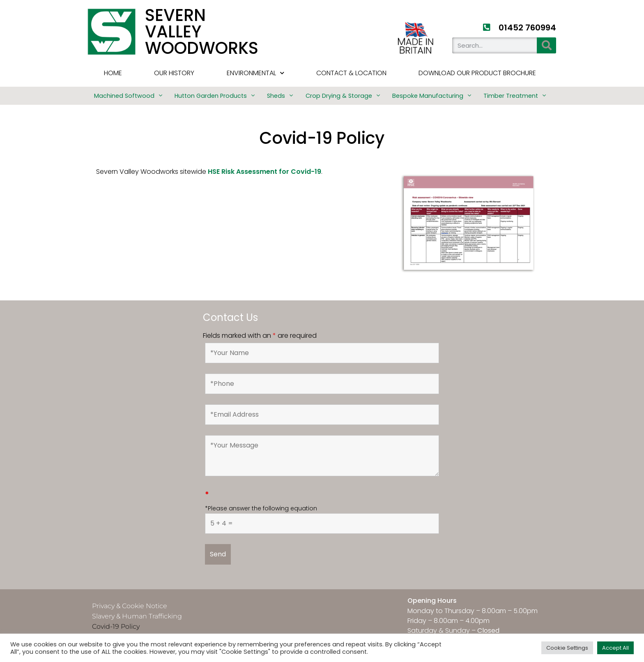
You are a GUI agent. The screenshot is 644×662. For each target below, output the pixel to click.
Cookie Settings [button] (567, 648)
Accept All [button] (615, 648)
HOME (113, 73)
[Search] (546, 45)
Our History (174, 73)
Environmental (255, 73)
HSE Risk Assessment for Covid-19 (264, 172)
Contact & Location (351, 73)
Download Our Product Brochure (477, 73)
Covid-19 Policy (116, 626)
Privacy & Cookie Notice (130, 606)
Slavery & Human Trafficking (137, 616)
